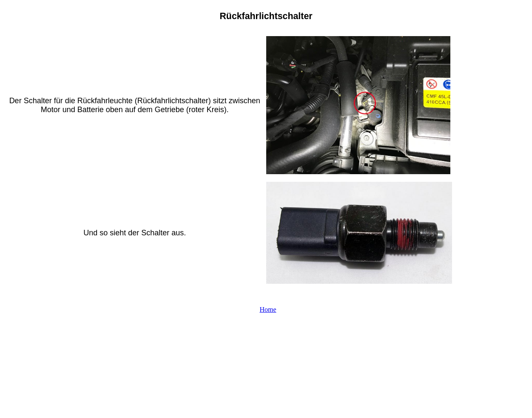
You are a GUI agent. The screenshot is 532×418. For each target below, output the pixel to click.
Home (268, 309)
